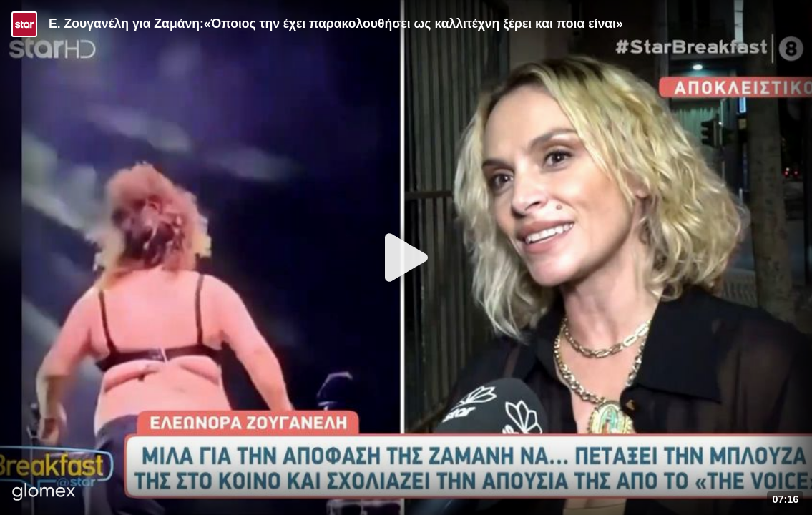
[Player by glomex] (44, 493)
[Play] (406, 257)
